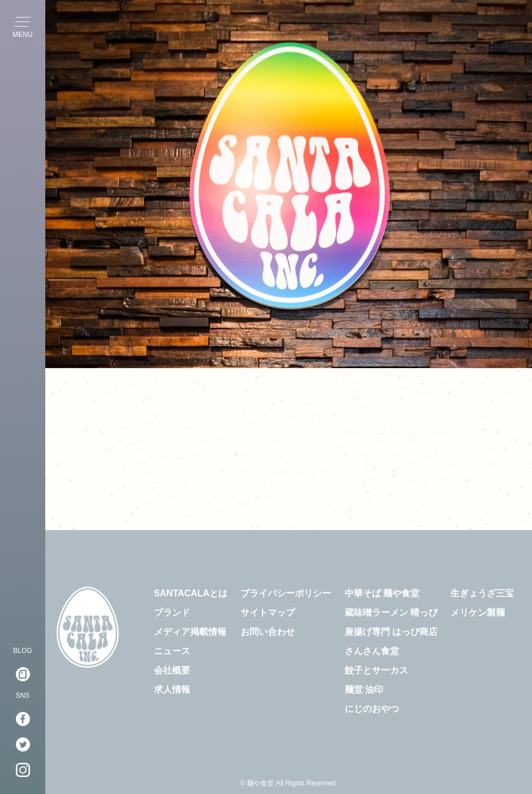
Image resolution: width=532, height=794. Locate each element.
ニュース (172, 651)
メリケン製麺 (478, 612)
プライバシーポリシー (286, 593)
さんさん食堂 (372, 651)
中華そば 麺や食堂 (382, 593)
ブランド (172, 612)
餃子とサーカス (376, 670)
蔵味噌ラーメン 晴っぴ (391, 612)
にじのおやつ (372, 709)
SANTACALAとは (191, 593)
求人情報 (172, 690)
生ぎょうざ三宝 (482, 593)
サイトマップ (268, 612)
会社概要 (172, 670)
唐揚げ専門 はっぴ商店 (391, 632)
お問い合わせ (268, 632)
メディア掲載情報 (190, 632)
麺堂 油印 (364, 690)
